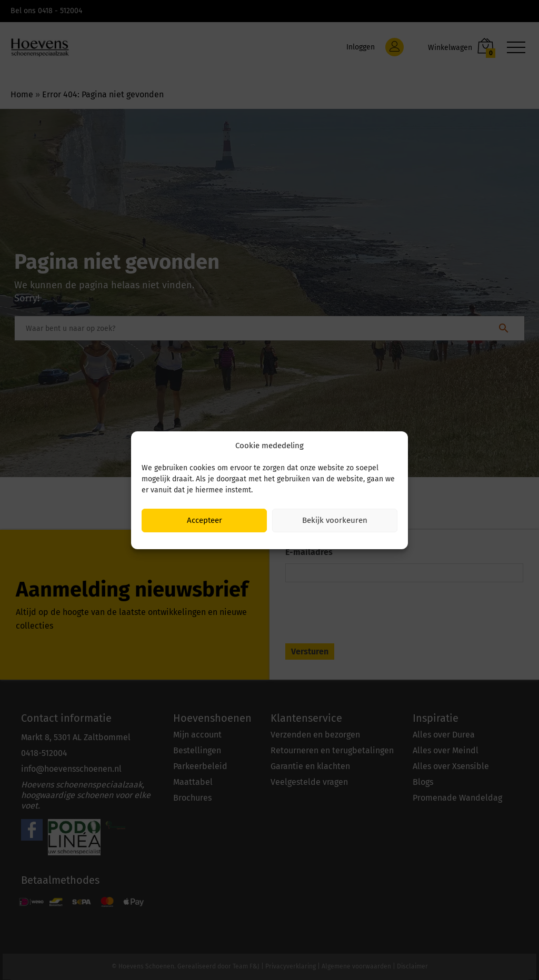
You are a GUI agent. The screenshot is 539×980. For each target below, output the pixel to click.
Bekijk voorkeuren (335, 520)
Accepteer (204, 520)
